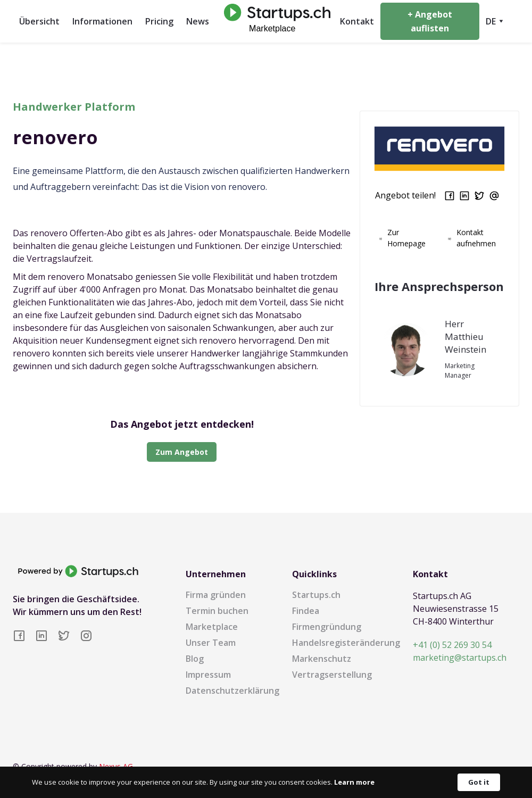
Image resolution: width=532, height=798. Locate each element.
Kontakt (357, 21)
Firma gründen (216, 595)
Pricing (159, 21)
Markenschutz (322, 659)
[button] (494, 21)
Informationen (102, 21)
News (198, 21)
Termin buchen (217, 611)
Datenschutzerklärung (232, 691)
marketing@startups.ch (460, 658)
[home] (275, 21)
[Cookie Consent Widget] (266, 782)
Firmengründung (327, 627)
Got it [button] (479, 782)
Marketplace (212, 627)
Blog (195, 659)
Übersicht (39, 21)
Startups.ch (316, 595)
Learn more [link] (354, 782)
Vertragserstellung (332, 675)
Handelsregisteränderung (346, 643)
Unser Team (211, 643)
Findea (306, 611)
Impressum (208, 675)
